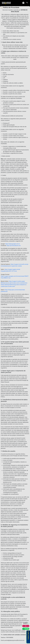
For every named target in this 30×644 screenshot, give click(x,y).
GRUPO (26, 629)
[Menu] (27, 3)
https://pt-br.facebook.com (14, 246)
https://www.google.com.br (13, 244)
